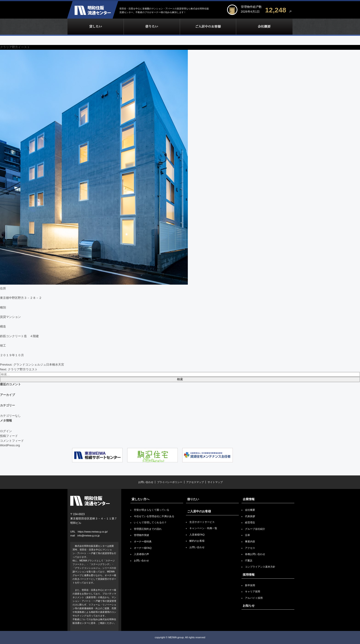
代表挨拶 (250, 516)
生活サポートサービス (202, 522)
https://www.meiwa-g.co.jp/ (93, 532)
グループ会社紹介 (255, 529)
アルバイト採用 (254, 598)
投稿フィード (9, 436)
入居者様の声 (141, 554)
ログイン (6, 431)
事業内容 (250, 541)
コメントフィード (12, 441)
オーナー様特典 (143, 541)
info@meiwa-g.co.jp (89, 536)
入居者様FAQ (197, 535)
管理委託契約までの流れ (148, 529)
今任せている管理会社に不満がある (154, 516)
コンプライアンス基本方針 (260, 567)
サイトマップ (215, 482)
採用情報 (249, 575)
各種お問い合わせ (255, 554)
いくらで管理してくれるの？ (150, 522)
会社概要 (250, 510)
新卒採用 (250, 585)
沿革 (247, 535)
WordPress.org (10, 445)
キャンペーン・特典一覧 (203, 528)
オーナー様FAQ (143, 548)
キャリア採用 (253, 591)
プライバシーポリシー (170, 482)
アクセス (250, 548)
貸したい (96, 27)
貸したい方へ (141, 499)
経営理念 (250, 522)
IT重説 (249, 561)
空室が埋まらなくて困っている (152, 510)
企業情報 (264, 27)
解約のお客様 (197, 541)
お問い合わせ (146, 482)
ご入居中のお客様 (208, 27)
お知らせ (249, 606)
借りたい (152, 27)
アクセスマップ (195, 482)
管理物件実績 (141, 535)
